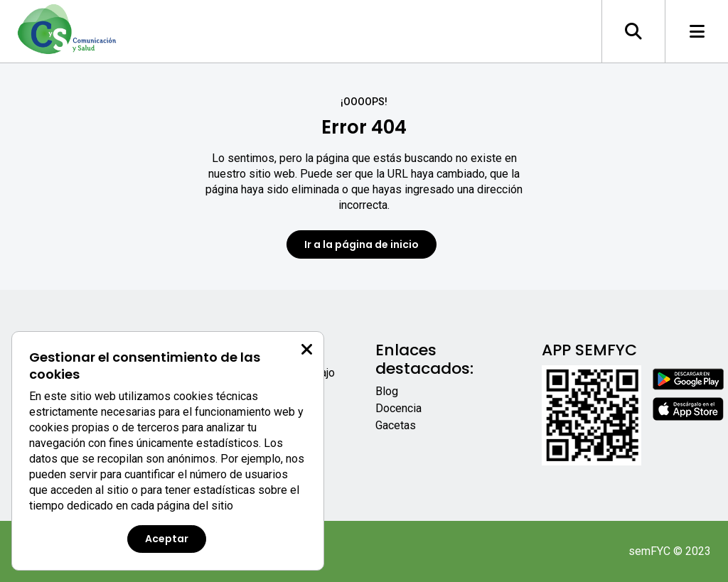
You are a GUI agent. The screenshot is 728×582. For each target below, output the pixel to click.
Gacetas (396, 425)
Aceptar (167, 539)
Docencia (398, 408)
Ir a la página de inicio (362, 244)
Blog (387, 391)
